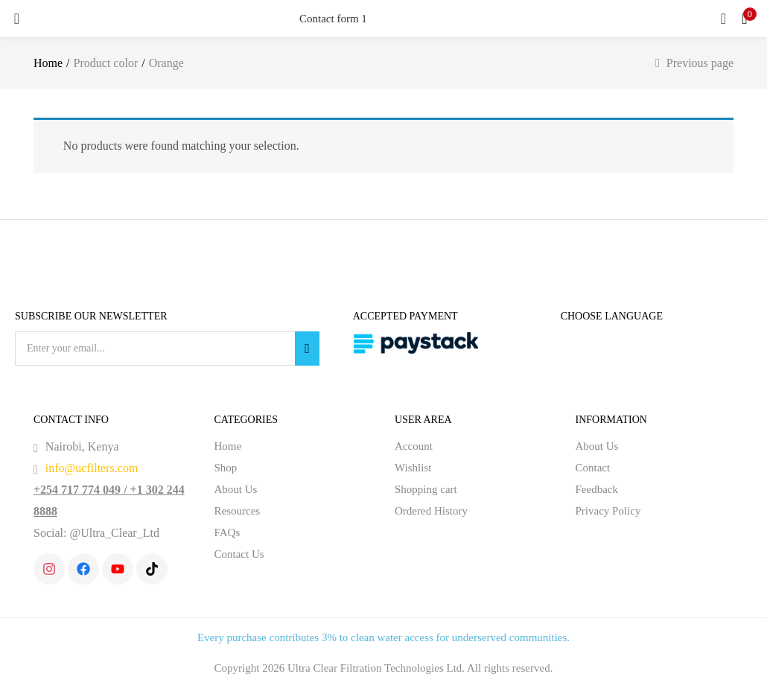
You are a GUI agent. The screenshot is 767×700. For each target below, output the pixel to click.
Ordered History (437, 512)
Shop (229, 468)
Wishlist (413, 468)
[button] (745, 19)
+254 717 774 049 (83, 490)
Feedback (604, 490)
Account (418, 447)
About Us (239, 490)
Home (51, 63)
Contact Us (245, 555)
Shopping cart (433, 490)
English (595, 344)
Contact (598, 468)
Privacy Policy (613, 512)
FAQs (228, 533)
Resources (242, 512)
